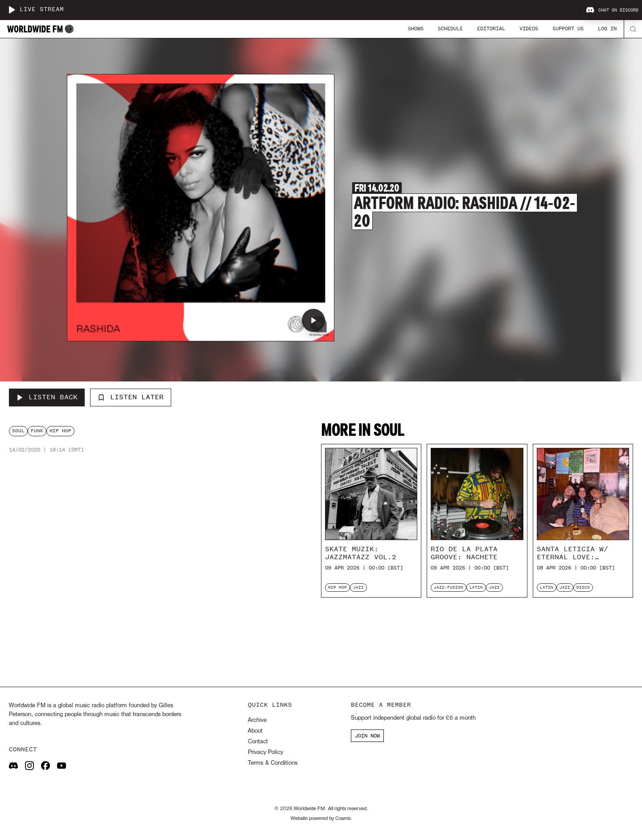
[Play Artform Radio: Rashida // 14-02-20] (313, 320)
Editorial (491, 29)
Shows (416, 29)
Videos (529, 29)
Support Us (568, 29)
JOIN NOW (367, 736)
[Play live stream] (12, 10)
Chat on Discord (612, 10)
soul (18, 431)
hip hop (60, 431)
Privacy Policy (265, 752)
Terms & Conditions (273, 763)
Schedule (450, 29)
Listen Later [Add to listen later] (131, 397)
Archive (257, 720)
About (255, 731)
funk (37, 431)
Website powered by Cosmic (321, 819)
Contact (258, 742)
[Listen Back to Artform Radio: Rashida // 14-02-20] (47, 397)
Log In (607, 29)
